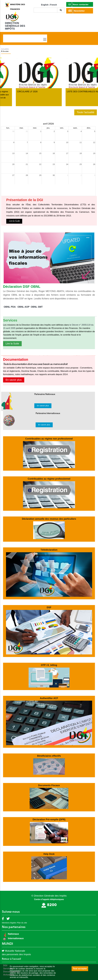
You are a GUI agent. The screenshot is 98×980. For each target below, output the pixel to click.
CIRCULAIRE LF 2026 (62, 92)
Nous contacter (79, 4)
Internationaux (16, 938)
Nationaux (13, 934)
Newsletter (77, 11)
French (54, 5)
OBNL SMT (37, 307)
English (45, 5)
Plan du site (22, 923)
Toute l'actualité (86, 112)
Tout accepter (80, 969)
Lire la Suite (14, 221)
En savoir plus (14, 380)
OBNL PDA (10, 307)
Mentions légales (9, 923)
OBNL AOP (23, 307)
